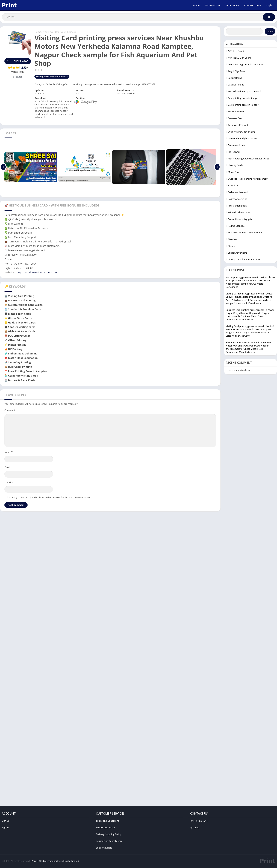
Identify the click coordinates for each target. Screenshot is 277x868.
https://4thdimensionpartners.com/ (38, 273)
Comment (11, 411)
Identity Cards (235, 166)
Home (196, 5)
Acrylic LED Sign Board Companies (246, 65)
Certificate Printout (238, 126)
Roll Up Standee (236, 227)
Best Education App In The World (245, 92)
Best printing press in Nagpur (243, 106)
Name (8, 453)
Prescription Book (237, 207)
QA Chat (194, 828)
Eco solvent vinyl (237, 146)
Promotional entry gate (240, 220)
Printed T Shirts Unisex (240, 213)
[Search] (138, 17)
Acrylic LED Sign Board (239, 59)
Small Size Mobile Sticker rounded (246, 233)
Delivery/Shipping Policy (109, 835)
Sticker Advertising (238, 254)
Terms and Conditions (107, 822)
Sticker (231, 247)
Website (9, 483)
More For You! (213, 5)
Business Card (235, 119)
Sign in (5, 828)
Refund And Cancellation (109, 842)
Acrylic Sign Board (237, 72)
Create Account (253, 5)
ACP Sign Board (236, 52)
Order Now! (232, 5)
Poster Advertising (238, 200)
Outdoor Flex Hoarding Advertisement (248, 180)
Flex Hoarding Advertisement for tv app (249, 159)
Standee (232, 240)
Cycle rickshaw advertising (242, 133)
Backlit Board (235, 79)
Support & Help (104, 849)
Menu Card (234, 173)
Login (269, 5)
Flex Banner (234, 153)
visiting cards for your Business (59, 33)
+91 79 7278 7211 (199, 822)
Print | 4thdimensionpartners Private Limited (55, 862)
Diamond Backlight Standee (242, 139)
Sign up (6, 822)
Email (8, 468)
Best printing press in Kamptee (244, 99)
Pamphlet (233, 186)
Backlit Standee (236, 85)
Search (270, 32)
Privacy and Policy (105, 828)
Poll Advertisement (238, 193)
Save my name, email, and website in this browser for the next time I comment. (50, 498)
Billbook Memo (236, 112)
